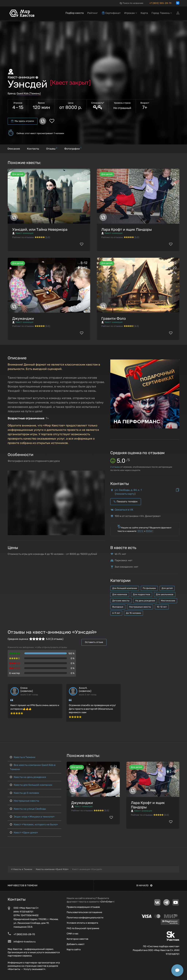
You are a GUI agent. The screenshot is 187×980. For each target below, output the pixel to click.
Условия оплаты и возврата (82, 923)
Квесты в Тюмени (22, 757)
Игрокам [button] (131, 14)
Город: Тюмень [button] (162, 14)
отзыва (115, 467)
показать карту (125, 494)
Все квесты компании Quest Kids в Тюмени (32, 767)
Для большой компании (125, 588)
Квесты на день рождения (28, 777)
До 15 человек (133, 613)
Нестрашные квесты (140, 607)
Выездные (118, 607)
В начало (144, 885)
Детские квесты (121, 601)
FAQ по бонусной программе (83, 928)
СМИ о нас (72, 934)
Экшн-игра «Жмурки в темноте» (32, 817)
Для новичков (120, 594)
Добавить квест (76, 944)
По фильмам (149, 588)
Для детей (167, 588)
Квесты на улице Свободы (28, 809)
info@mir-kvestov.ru (25, 942)
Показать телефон (126, 501)
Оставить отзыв (94, 642)
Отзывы (52, 149)
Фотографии (73, 149)
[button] (102, 473)
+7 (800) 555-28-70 (161, 3)
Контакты (33, 149)
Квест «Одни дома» (24, 833)
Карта (144, 14)
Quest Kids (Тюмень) (29, 93)
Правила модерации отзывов (83, 907)
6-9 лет (116, 613)
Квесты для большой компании (31, 785)
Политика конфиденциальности (85, 918)
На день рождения (145, 601)
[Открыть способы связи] (177, 970)
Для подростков (142, 594)
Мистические (168, 601)
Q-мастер (15, 673)
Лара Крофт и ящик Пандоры (127, 229)
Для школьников (165, 594)
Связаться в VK (124, 510)
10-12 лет (162, 607)
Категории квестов (77, 939)
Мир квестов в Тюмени (23, 885)
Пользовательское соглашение (84, 912)
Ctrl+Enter (107, 902)
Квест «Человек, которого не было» (34, 825)
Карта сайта (74, 949)
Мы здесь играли (23, 121)
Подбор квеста (75, 14)
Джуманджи (23, 318)
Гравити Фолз (113, 318)
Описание (14, 149)
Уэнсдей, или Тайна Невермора (40, 229)
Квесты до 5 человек (24, 793)
